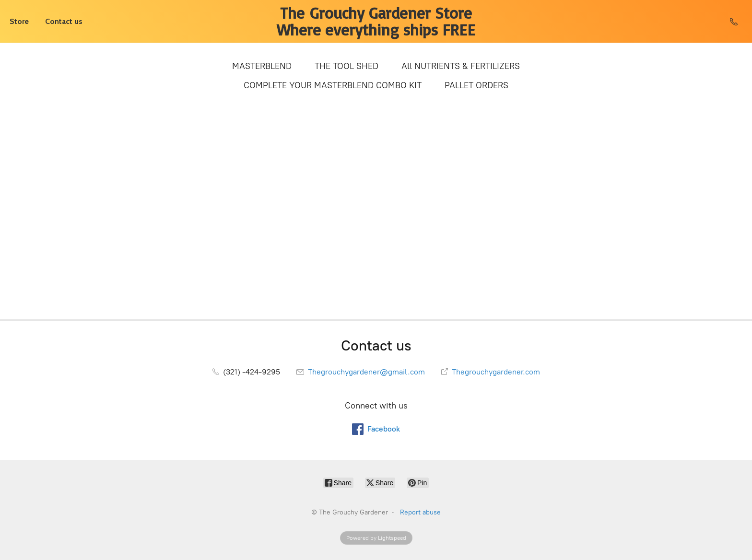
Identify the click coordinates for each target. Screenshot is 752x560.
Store (19, 21)
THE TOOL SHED (347, 66)
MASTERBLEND (262, 66)
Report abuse (420, 512)
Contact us (64, 21)
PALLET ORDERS (476, 85)
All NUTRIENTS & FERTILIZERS (461, 66)
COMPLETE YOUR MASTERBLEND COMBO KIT (333, 85)
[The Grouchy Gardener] (376, 21)
